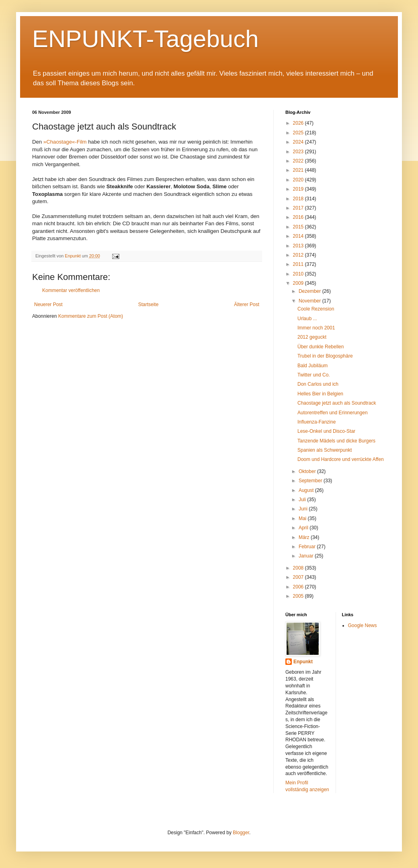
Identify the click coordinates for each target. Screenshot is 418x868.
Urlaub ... (307, 319)
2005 (299, 596)
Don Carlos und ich (318, 384)
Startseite (149, 304)
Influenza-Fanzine (317, 422)
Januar (307, 556)
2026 (299, 123)
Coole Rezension (316, 309)
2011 (299, 264)
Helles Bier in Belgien (320, 394)
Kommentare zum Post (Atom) (91, 316)
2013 (299, 246)
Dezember (310, 291)
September (311, 481)
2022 (299, 161)
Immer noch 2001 (316, 328)
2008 (299, 568)
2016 (299, 217)
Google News (363, 625)
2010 (299, 274)
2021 (299, 170)
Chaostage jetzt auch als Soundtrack (337, 403)
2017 (299, 208)
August (307, 490)
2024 (299, 142)
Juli (303, 500)
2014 (299, 236)
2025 (299, 133)
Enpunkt (303, 662)
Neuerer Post (48, 304)
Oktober (308, 471)
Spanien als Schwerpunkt (325, 450)
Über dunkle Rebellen (321, 347)
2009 (299, 283)
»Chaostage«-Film (66, 142)
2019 (299, 189)
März (305, 537)
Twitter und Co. (314, 375)
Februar (308, 547)
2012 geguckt (312, 337)
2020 (299, 180)
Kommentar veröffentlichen (71, 290)
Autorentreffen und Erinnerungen (333, 413)
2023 (299, 152)
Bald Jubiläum (312, 366)
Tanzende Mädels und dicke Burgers (336, 441)
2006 (299, 587)
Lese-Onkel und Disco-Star (326, 431)
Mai (303, 518)
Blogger (241, 833)
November (310, 301)
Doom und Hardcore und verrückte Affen (341, 459)
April (304, 528)
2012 (299, 255)
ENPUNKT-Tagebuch (145, 39)
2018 (299, 199)
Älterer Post (247, 304)
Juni (304, 509)
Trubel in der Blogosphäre (325, 356)
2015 (299, 227)
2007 (299, 577)
